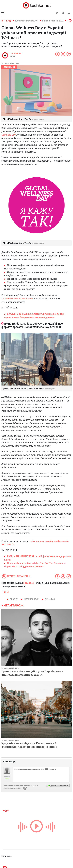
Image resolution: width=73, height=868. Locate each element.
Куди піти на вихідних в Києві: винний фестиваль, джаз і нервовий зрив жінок (29, 745)
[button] (63, 13)
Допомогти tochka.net (27, 21)
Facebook (29, 583)
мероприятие (31, 599)
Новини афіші (9, 67)
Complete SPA (9, 135)
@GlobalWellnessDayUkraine (17, 299)
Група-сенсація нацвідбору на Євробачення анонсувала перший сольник (32, 673)
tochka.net (16, 53)
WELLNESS (50, 599)
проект (14, 599)
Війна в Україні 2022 (53, 21)
